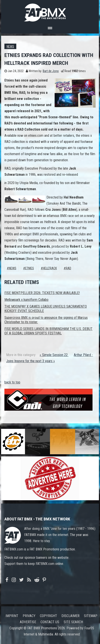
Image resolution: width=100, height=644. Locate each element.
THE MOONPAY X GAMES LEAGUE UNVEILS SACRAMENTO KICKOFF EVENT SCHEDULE (46, 309)
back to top (12, 382)
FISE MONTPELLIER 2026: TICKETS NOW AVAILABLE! (42, 293)
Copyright (48, 616)
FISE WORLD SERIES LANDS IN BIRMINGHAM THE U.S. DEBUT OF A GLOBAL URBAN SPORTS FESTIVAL (48, 331)
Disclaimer (70, 616)
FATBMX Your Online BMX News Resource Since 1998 (50, 11)
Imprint (12, 616)
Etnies (30, 268)
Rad (68, 268)
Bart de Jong (51, 71)
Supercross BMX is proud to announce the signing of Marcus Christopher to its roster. (46, 320)
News (10, 47)
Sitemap (91, 616)
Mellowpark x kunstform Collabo (26, 300)
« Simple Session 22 (54, 355)
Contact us (50, 622)
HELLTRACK (50, 268)
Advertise (28, 622)
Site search (73, 622)
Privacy (29, 616)
